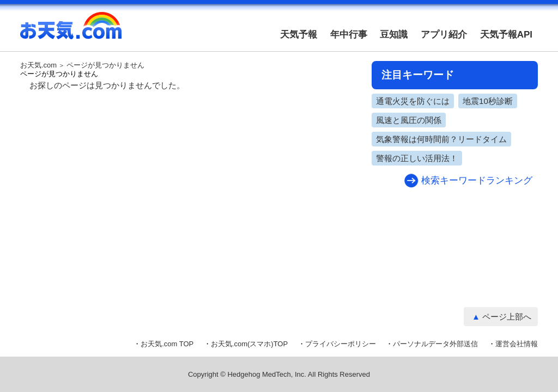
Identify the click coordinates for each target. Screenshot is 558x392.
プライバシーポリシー (341, 344)
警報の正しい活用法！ (417, 158)
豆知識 (394, 35)
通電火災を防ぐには (413, 101)
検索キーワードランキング (477, 180)
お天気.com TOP (167, 344)
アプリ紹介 (444, 35)
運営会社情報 (517, 344)
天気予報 (299, 35)
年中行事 (349, 35)
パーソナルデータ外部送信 (435, 344)
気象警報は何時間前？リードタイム (441, 139)
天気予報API (506, 35)
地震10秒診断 (488, 101)
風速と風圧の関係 (409, 120)
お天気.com (71, 32)
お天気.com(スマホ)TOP (249, 344)
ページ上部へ (507, 317)
